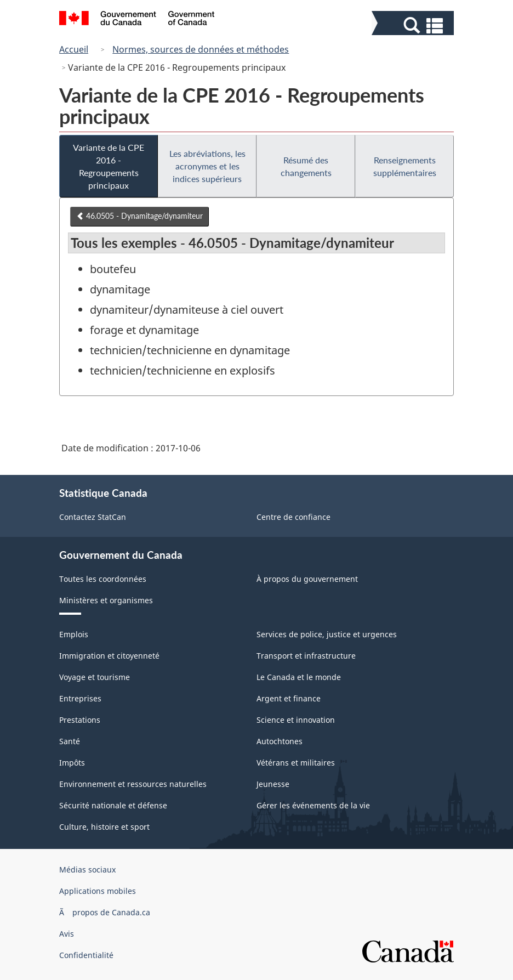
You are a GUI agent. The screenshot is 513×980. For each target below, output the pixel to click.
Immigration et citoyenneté (109, 656)
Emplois (74, 634)
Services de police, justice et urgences (327, 634)
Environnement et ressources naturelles (133, 784)
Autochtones (280, 741)
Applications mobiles (98, 891)
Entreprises (80, 698)
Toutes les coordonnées (103, 579)
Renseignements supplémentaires (405, 166)
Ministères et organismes (106, 600)
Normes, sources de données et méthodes (201, 49)
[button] (414, 26)
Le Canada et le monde (299, 677)
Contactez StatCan (93, 517)
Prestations (80, 720)
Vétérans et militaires (296, 763)
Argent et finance (289, 698)
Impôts (72, 763)
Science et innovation (296, 720)
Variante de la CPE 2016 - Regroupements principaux (109, 166)
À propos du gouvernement (307, 579)
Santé (70, 741)
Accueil (74, 49)
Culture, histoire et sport (104, 827)
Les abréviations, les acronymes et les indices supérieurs (207, 166)
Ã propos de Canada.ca (105, 912)
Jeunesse (273, 784)
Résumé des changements (306, 166)
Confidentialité (86, 955)
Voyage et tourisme (95, 677)
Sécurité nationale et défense (113, 805)
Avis (67, 934)
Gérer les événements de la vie (313, 805)
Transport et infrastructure (306, 656)
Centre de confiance (293, 517)
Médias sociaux (87, 869)
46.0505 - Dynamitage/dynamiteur (139, 216)
